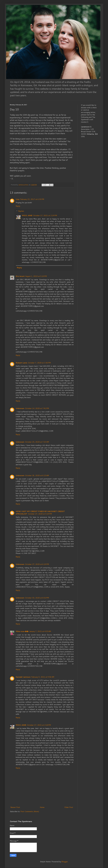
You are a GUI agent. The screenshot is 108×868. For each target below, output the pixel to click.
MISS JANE (27, 215)
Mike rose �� (22, 631)
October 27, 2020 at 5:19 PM (40, 514)
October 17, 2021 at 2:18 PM (39, 725)
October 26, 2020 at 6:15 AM (37, 475)
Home (42, 807)
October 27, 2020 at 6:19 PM (37, 564)
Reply (18, 206)
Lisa (18, 199)
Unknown (20, 408)
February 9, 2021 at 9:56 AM (43, 677)
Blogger (65, 862)
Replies (21, 211)
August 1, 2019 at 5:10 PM (36, 276)
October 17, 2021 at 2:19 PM (45, 215)
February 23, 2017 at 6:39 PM (32, 199)
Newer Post (15, 807)
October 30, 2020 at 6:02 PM (37, 598)
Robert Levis (21, 363)
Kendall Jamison (23, 677)
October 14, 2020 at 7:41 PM (37, 408)
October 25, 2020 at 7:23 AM (37, 442)
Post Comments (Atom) (30, 811)
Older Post (69, 807)
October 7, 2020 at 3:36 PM (39, 363)
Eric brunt (20, 276)
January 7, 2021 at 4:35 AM (40, 631)
